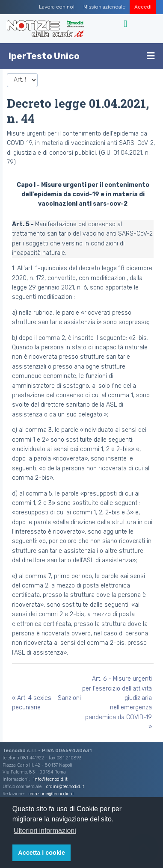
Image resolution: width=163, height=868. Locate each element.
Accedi (143, 7)
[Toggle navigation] (126, 24)
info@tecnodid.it (50, 779)
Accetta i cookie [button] (41, 853)
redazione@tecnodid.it (51, 794)
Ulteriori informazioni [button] (45, 831)
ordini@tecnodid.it (65, 787)
